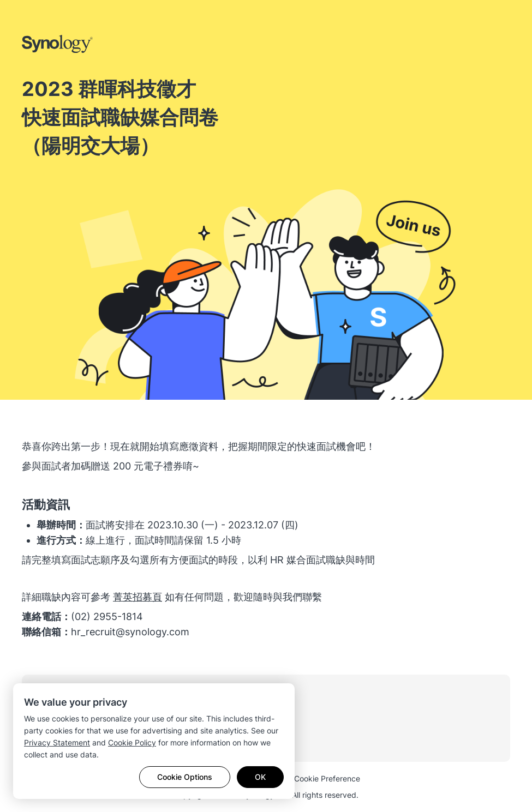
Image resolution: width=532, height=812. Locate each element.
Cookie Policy (132, 742)
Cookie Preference (327, 778)
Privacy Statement (57, 742)
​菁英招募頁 (138, 597)
